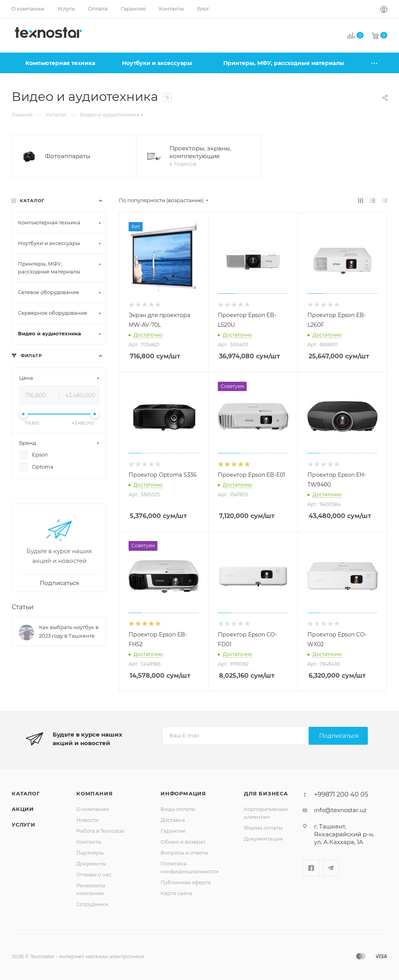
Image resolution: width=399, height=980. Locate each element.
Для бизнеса (266, 793)
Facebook (311, 868)
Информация (183, 793)
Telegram (331, 868)
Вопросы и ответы (184, 853)
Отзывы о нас (94, 874)
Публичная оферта (186, 882)
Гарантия (173, 831)
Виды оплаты (178, 809)
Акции (23, 809)
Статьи (23, 607)
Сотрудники (92, 904)
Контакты (89, 842)
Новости (87, 820)
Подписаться (339, 736)
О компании (93, 809)
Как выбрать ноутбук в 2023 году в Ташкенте (69, 631)
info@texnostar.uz (340, 810)
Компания (94, 793)
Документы (91, 864)
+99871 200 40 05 (341, 795)
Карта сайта (176, 893)
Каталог (26, 793)
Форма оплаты (263, 828)
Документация (263, 839)
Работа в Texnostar (101, 831)
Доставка (173, 820)
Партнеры (90, 853)
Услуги (24, 825)
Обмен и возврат (183, 842)
